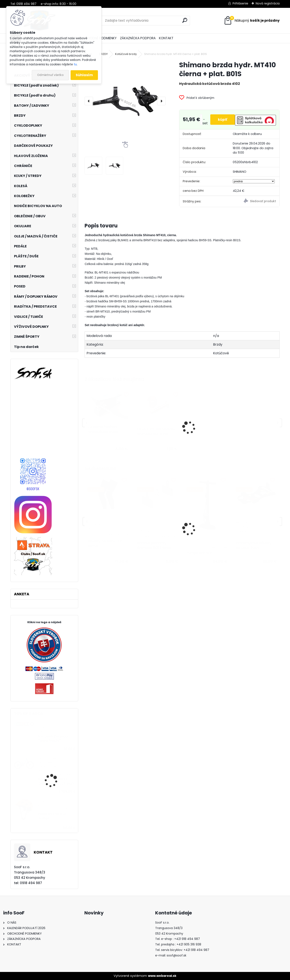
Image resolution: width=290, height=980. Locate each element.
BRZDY (103, 54)
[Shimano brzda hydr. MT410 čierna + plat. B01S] (125, 101)
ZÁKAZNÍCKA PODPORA (138, 38)
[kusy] (199, 120)
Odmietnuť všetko (50, 75)
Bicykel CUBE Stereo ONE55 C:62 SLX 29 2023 (56, 781)
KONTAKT (166, 38)
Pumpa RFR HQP (199, 553)
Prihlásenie (240, 3)
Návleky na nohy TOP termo (105, 544)
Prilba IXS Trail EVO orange (52, 816)
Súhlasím (84, 75)
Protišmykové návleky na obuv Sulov (254, 545)
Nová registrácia (268, 3)
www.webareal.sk (162, 976)
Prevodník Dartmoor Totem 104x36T (54, 739)
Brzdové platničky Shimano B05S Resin (154, 545)
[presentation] (89, 101)
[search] (185, 20)
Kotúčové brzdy (126, 54)
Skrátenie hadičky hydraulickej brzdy (103, 429)
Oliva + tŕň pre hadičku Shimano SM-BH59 (156, 432)
